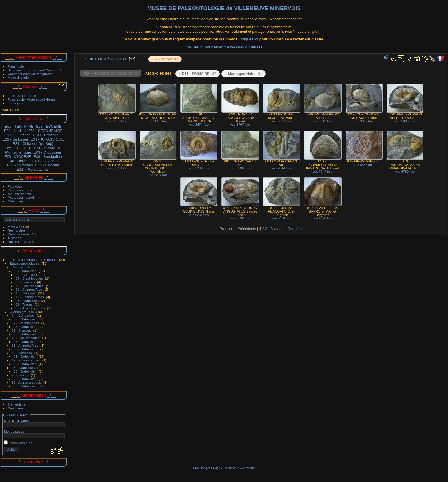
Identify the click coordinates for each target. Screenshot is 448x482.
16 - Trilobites (26, 293)
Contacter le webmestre (239, 468)
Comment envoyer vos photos (30, 74)
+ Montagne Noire (244, 74)
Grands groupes (22, 312)
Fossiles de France (22, 96)
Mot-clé (119, 59)
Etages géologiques (24, 263)
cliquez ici (250, 39)
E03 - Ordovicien (47, 152)
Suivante (277, 229)
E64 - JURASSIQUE (47, 139)
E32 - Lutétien (19, 135)
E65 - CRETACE (18, 148)
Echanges (15, 103)
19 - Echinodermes (30, 297)
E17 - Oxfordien (20, 165)
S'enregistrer (17, 404)
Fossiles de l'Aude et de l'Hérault (32, 99)
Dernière (295, 229)
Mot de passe (14, 431)
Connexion (16, 408)
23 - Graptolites (27, 301)
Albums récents (19, 194)
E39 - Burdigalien (48, 157)
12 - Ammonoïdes (29, 289)
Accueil (98, 59)
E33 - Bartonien (15, 139)
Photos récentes (20, 190)
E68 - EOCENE (49, 126)
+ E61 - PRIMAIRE (198, 74)
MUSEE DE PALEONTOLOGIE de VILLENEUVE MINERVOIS (224, 8)
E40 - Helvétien (20, 161)
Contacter (34, 462)
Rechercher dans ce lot (115, 73)
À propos (14, 238)
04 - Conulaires (27, 275)
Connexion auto (18, 443)
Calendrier (15, 201)
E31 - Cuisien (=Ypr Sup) (33, 144)
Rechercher (16, 230)
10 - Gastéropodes (30, 286)
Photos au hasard (21, 197)
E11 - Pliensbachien (33, 169)
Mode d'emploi (19, 77)
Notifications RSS (21, 242)
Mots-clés (15, 227)
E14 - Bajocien (47, 165)
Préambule (16, 66)
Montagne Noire (18, 152)
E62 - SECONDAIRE (45, 131)
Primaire (18, 267)
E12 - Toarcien (47, 161)
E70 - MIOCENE (18, 157)
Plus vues (15, 186)
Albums (30, 86)
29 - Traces (24, 304)
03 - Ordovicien (25, 271)
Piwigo (216, 468)
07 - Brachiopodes (29, 278)
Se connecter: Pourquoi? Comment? (35, 70)
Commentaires (19, 234)
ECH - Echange (46, 135)
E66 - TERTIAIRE (19, 126)
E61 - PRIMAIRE (48, 148)
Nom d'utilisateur (16, 421)
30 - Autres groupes (30, 308)
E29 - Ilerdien (15, 131)
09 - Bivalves (25, 282)
